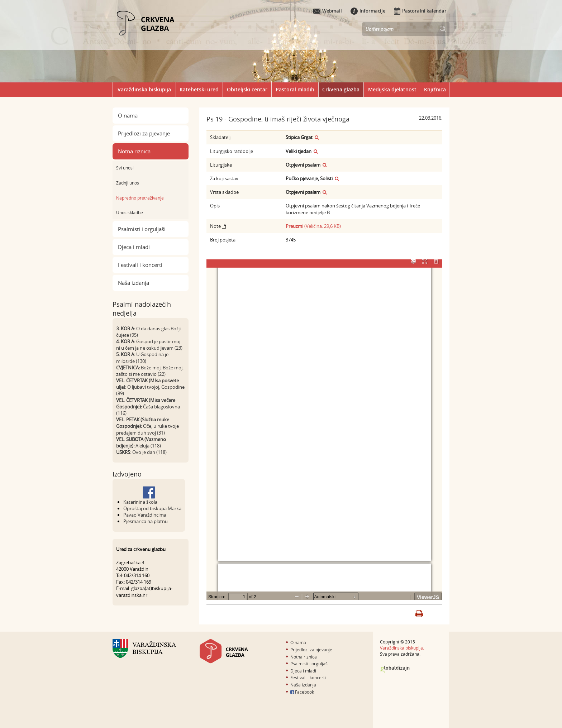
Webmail (328, 11)
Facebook (302, 692)
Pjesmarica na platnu (146, 521)
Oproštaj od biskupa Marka (152, 508)
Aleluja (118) (148, 446)
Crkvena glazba (341, 89)
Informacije (368, 11)
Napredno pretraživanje (140, 198)
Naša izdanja (134, 283)
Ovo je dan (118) (149, 452)
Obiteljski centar (247, 89)
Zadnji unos (128, 183)
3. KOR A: (126, 329)
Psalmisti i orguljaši (142, 229)
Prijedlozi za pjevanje (144, 133)
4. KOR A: (126, 341)
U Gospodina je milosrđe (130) (142, 358)
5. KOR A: (126, 354)
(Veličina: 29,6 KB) (313, 226)
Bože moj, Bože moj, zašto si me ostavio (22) (150, 371)
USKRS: (124, 452)
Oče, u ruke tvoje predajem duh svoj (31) (147, 429)
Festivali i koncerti (140, 265)
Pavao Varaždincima (145, 515)
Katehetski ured (199, 89)
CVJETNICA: (128, 368)
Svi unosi (125, 168)
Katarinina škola (140, 502)
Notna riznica (134, 151)
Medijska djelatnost (392, 89)
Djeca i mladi (134, 247)
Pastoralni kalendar (420, 11)
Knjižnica (435, 89)
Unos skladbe (130, 212)
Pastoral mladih (295, 89)
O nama (128, 115)
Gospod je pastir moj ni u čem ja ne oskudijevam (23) (149, 345)
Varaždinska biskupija (144, 89)
